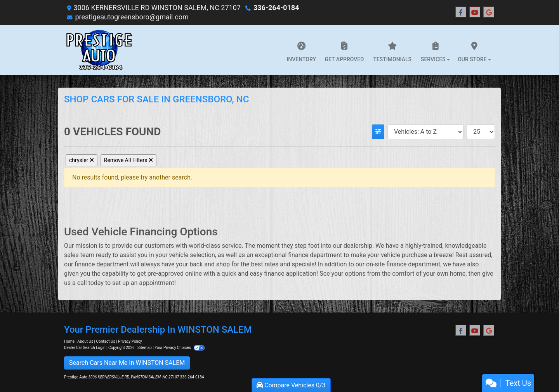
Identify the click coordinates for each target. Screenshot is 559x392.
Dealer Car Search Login (85, 348)
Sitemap (145, 348)
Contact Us (106, 341)
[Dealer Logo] (99, 50)
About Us (85, 341)
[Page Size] (481, 132)
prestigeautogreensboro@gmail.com (132, 17)
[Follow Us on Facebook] (461, 12)
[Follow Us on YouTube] (475, 12)
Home (69, 341)
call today (90, 283)
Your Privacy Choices (180, 348)
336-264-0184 (276, 8)
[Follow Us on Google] (489, 12)
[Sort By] (425, 132)
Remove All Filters (128, 160)
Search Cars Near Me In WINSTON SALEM (127, 363)
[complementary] (536, 369)
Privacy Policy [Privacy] (130, 341)
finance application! (291, 274)
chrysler (82, 160)
